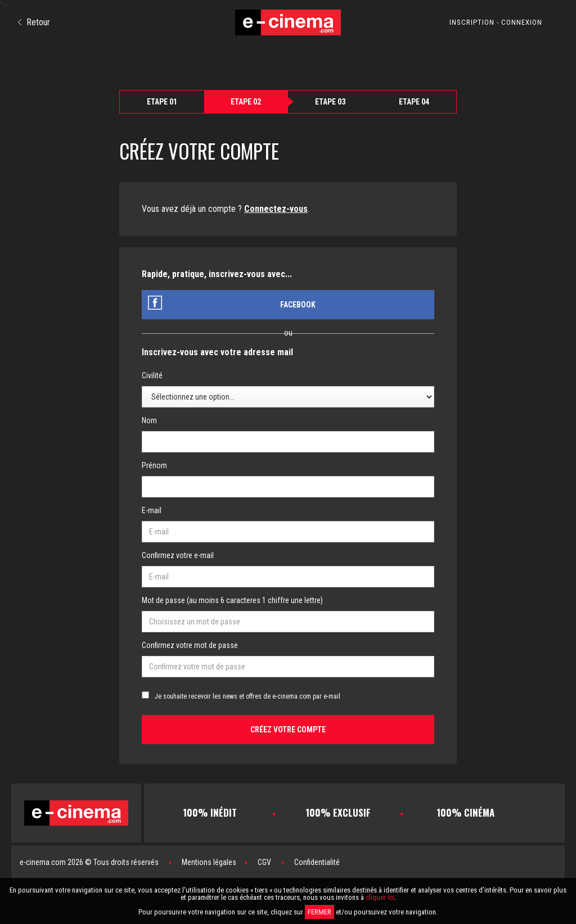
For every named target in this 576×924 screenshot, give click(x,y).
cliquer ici (380, 897)
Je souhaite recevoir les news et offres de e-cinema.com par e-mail (247, 696)
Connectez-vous (276, 209)
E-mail (152, 510)
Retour (34, 22)
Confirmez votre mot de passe (190, 645)
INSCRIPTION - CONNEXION (496, 22)
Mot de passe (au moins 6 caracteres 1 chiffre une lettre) (232, 600)
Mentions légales (209, 862)
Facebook (298, 305)
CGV (264, 862)
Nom (149, 420)
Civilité (152, 375)
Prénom (154, 465)
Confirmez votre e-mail (178, 555)
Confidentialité (317, 862)
